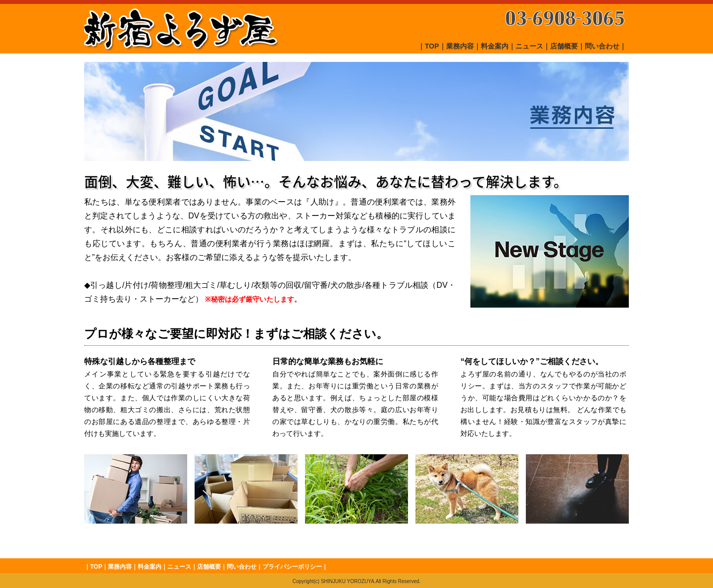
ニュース (529, 46)
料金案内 (495, 46)
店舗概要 (564, 46)
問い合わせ (602, 46)
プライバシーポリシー (292, 567)
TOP (432, 46)
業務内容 (460, 46)
